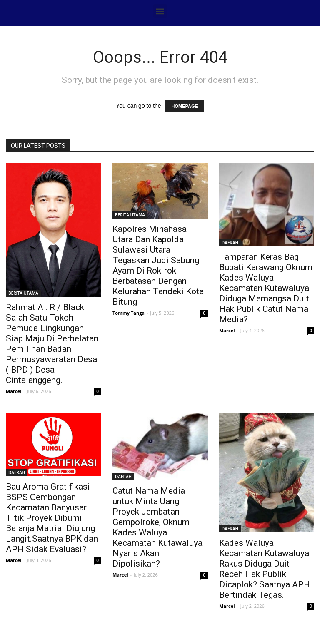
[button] (160, 11)
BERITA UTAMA (23, 293)
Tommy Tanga (129, 313)
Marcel (14, 391)
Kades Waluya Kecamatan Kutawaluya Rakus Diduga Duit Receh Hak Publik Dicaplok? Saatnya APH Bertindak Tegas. (265, 569)
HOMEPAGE (185, 106)
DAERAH (230, 243)
